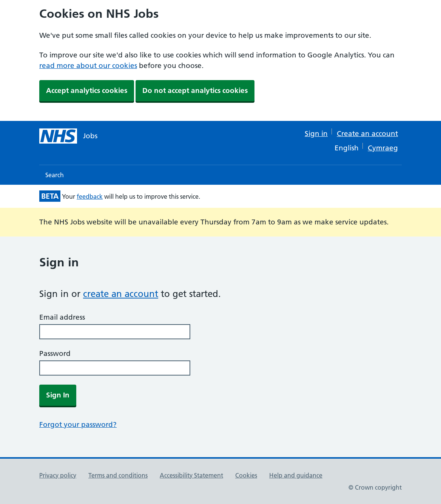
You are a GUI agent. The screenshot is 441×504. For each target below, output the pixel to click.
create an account (121, 294)
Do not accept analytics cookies (195, 90)
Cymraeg (383, 148)
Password (55, 353)
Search (55, 175)
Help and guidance (296, 475)
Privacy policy (58, 475)
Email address (62, 317)
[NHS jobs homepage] (68, 136)
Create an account (367, 134)
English (347, 148)
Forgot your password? (78, 424)
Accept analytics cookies (87, 90)
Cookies (246, 475)
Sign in (316, 134)
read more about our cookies (88, 66)
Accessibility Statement (191, 475)
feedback (90, 196)
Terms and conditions (118, 475)
